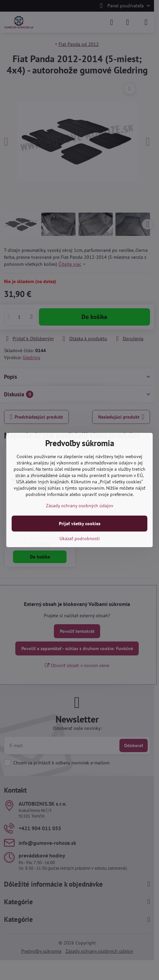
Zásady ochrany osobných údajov (80, 506)
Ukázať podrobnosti (80, 539)
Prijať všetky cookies (80, 524)
